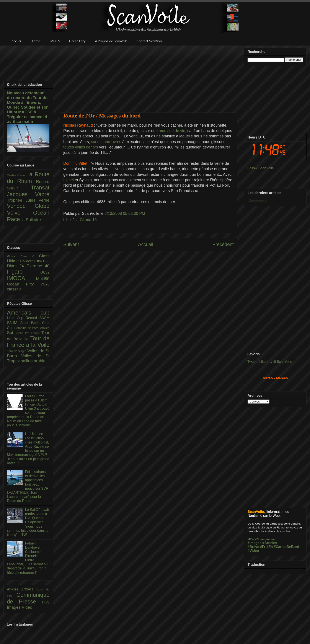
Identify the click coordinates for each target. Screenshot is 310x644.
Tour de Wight (17, 351)
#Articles (270, 543)
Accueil (146, 244)
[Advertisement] (149, 76)
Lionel (69, 180)
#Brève (253, 547)
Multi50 (43, 279)
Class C (30, 256)
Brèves (28, 589)
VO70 (45, 284)
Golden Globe (17, 175)
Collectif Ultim (32, 261)
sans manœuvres (107, 142)
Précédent (223, 244)
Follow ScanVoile (261, 168)
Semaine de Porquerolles (32, 328)
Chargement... (259, 200)
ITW (46, 602)
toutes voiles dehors (81, 147)
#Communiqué (265, 539)
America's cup (28, 313)
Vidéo (27, 607)
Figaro (24, 272)
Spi (11, 333)
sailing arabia (33, 361)
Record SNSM (38, 318)
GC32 (45, 272)
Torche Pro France (28, 333)
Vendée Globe (28, 206)
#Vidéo (253, 551)
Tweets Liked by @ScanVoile (270, 362)
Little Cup (16, 318)
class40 (14, 289)
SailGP (19, 188)
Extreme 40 (38, 266)
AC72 (14, 256)
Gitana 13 (88, 220)
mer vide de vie (172, 131)
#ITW (251, 539)
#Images (255, 543)
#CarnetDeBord (286, 547)
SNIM (14, 323)
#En (270, 547)
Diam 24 (17, 266)
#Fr (263, 547)
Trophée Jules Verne (28, 200)
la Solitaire (31, 220)
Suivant (71, 244)
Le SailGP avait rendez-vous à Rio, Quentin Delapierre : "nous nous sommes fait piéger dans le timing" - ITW (28, 522)
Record (43, 182)
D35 (46, 261)
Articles (14, 589)
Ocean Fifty (24, 284)
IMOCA (21, 278)
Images (14, 607)
